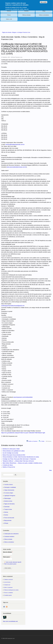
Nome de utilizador (8, 552)
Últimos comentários (44, 15)
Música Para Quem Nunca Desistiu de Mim (14, 455)
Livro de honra (7, 582)
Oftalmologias (7, 498)
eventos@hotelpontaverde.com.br (15, 144)
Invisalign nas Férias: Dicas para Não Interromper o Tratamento (19, 459)
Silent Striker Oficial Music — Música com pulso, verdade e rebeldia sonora (22, 463)
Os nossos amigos (9, 493)
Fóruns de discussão (9, 518)
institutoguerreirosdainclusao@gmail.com (13, 306)
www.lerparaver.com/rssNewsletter (23, 397)
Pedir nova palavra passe (10, 564)
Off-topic (6, 523)
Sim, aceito (44, 1)
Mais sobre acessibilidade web (10, 621)
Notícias (9, 11)
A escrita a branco (8, 485)
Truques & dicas (8, 509)
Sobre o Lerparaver (8, 587)
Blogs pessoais (8, 520)
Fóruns (9, 15)
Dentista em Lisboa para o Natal (11, 449)
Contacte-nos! (7, 585)
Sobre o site (9, 19)
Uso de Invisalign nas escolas (10, 453)
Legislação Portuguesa (10, 496)
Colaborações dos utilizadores (11, 534)
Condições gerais (8, 595)
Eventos (26, 11)
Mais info (26, 8)
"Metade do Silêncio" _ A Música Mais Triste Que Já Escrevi (18, 461)
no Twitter (42, 441)
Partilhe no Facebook (32, 441)
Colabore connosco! (8, 579)
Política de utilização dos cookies (11, 590)
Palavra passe (7, 557)
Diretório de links (8, 501)
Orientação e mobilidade (10, 487)
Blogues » (15, 32)
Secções (5, 481)
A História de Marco (8, 465)
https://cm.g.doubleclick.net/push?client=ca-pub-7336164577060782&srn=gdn (23, 433)
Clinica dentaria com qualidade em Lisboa (14, 451)
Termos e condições (8, 593)
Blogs (44, 11)
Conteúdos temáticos (9, 536)
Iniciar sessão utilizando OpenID (13, 562)
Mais (50, 470)
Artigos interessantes (9, 490)
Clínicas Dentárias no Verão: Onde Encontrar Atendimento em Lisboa (21, 457)
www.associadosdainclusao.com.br (17, 167)
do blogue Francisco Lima (24, 32)
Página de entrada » (7, 32)
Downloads (7, 507)
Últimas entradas (26, 15)
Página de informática (9, 504)
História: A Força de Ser (9, 467)
